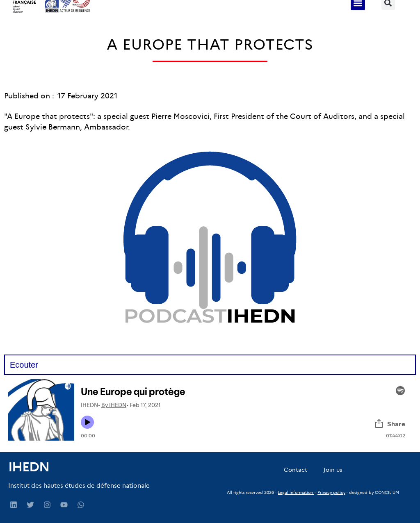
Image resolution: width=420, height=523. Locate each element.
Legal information (295, 492)
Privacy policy (331, 492)
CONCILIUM (387, 492)
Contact (296, 470)
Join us (333, 470)
